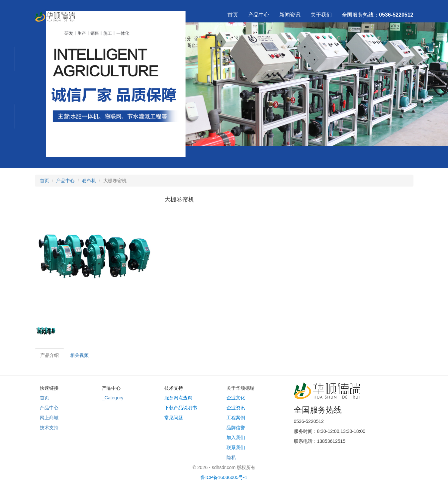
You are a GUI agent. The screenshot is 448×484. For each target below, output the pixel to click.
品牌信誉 (236, 428)
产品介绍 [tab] (49, 355)
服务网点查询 (178, 398)
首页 (233, 15)
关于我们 (321, 15)
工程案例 (236, 418)
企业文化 (236, 398)
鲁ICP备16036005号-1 (224, 477)
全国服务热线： (377, 15)
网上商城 (49, 418)
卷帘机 (89, 181)
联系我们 (236, 447)
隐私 (231, 457)
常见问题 (174, 418)
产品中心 (259, 15)
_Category (113, 398)
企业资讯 (236, 408)
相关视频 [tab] (79, 355)
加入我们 (236, 438)
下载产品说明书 (181, 408)
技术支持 (49, 428)
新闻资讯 (290, 15)
